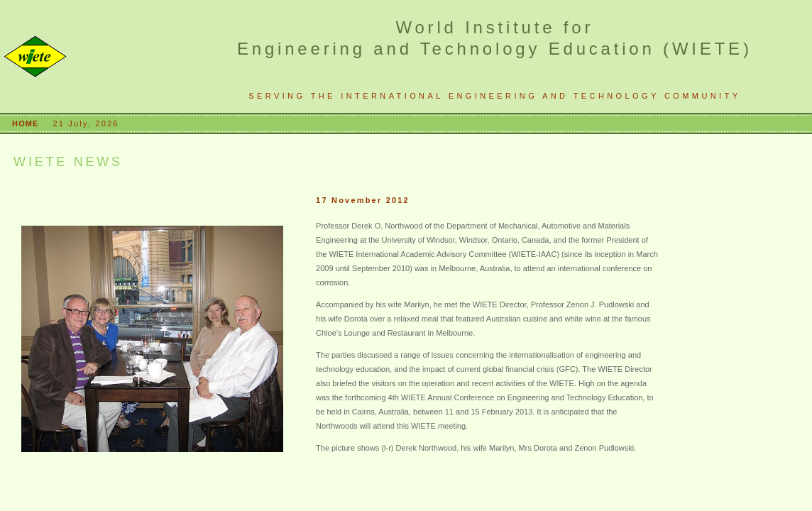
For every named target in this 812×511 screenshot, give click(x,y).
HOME (27, 123)
